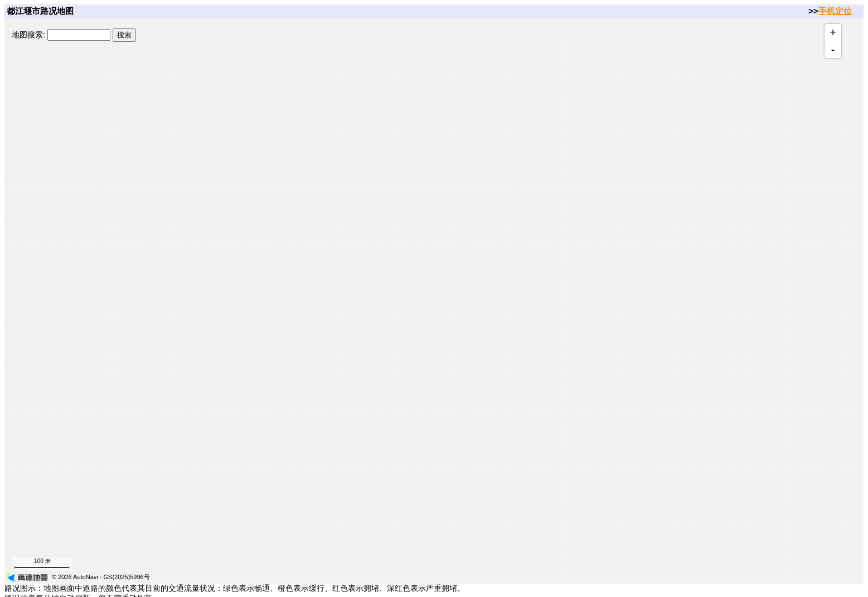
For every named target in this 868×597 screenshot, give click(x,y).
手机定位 (835, 11)
